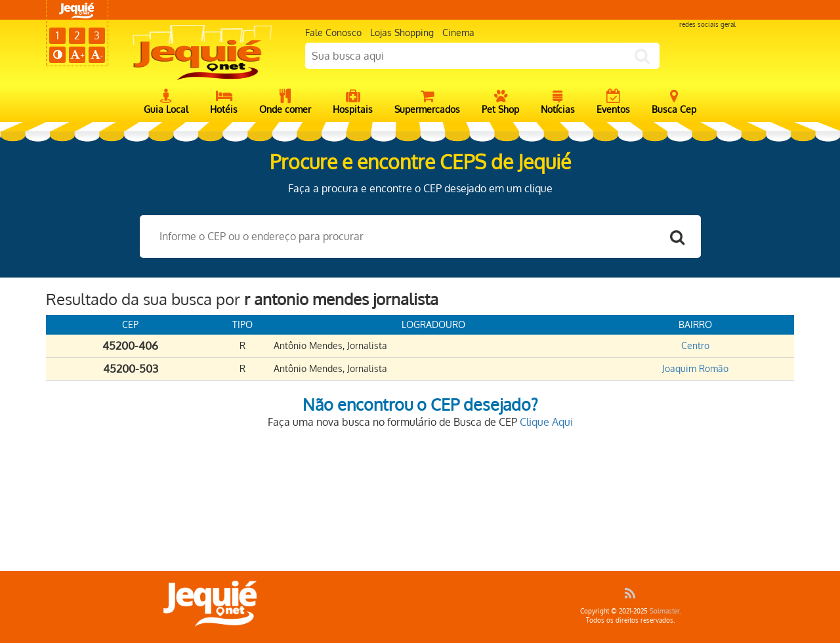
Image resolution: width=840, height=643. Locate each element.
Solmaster (664, 611)
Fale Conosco (333, 32)
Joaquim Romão (695, 368)
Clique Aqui (546, 422)
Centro (695, 345)
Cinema (458, 32)
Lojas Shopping (402, 32)
